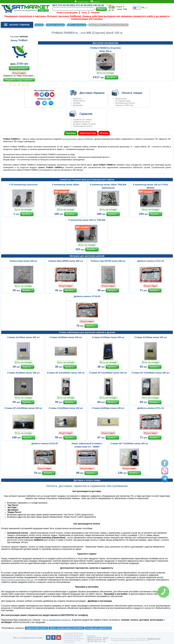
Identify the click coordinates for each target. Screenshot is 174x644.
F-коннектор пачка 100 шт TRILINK (87, 220)
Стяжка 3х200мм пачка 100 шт (66, 337)
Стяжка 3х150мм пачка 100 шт (108, 337)
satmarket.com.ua (154, 639)
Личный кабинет (81, 2)
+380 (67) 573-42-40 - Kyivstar (98, 638)
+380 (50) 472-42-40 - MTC (96, 639)
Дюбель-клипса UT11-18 (151, 261)
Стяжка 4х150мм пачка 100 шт (151, 337)
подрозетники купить (36, 628)
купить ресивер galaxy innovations (67, 628)
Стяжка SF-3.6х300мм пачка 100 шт (108, 373)
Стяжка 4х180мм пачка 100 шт (23, 373)
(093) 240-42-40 (95, 5)
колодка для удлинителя (98, 628)
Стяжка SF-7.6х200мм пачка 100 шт (129, 443)
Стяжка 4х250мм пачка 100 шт (108, 408)
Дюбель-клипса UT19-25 (87, 296)
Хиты (84, 13)
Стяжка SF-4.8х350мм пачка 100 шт (23, 408)
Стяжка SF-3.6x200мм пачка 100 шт (66, 373)
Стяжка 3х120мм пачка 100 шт (23, 337)
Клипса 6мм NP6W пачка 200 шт (66, 261)
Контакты (95, 2)
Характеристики (88, 133)
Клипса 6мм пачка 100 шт (24, 261)
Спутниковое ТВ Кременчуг (74, 639)
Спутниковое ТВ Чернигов (73, 635)
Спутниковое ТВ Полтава (73, 633)
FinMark (23, 40)
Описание (71, 133)
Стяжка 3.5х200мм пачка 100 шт (66, 408)
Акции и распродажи (67, 13)
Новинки (95, 13)
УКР (144, 8)
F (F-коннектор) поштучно (23, 185)
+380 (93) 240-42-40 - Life (96, 641)
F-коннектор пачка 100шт (66, 185)
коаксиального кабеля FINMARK (78, 139)
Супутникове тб (69, 642)
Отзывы (104, 133)
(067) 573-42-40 (61, 5)
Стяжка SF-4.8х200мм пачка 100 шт (151, 373)
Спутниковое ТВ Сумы (72, 640)
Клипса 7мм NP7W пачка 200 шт (108, 261)
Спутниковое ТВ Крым (72, 637)
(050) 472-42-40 (78, 5)
